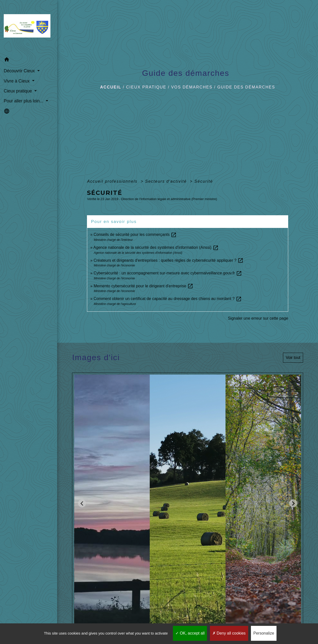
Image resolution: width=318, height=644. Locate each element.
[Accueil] (29, 27)
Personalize (264, 633)
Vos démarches (192, 87)
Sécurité (204, 181)
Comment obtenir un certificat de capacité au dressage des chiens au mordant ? (168, 299)
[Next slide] (293, 503)
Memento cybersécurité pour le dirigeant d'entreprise (143, 286)
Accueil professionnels (113, 181)
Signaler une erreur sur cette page (258, 318)
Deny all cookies (229, 633)
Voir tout (293, 358)
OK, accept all (190, 633)
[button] (29, 60)
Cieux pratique (146, 87)
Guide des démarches (246, 87)
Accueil (111, 87)
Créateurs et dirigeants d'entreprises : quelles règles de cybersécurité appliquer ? (169, 260)
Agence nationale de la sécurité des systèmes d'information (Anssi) (156, 247)
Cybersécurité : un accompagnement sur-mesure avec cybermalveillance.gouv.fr (168, 273)
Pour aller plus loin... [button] (24, 101)
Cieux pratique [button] (18, 91)
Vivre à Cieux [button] (17, 81)
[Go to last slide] (82, 503)
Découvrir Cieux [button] (20, 71)
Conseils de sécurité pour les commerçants (135, 235)
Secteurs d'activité (167, 181)
